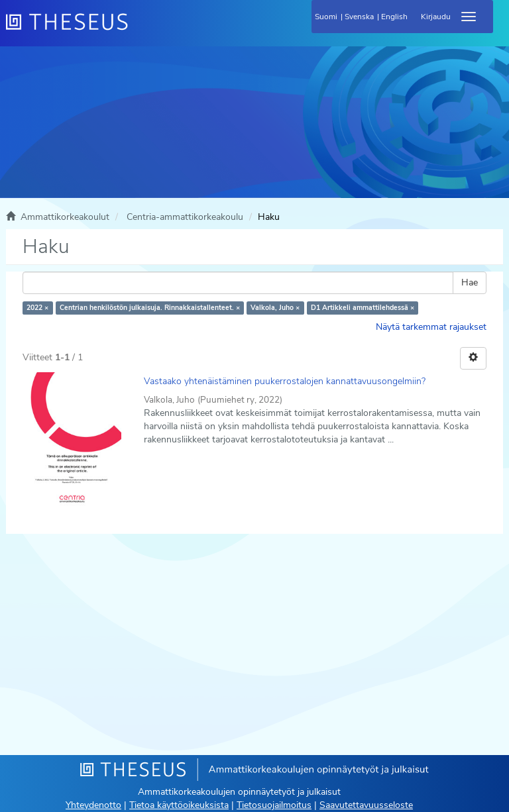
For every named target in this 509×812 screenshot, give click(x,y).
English (394, 17)
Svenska (359, 17)
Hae (470, 282)
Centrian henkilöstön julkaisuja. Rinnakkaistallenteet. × (150, 308)
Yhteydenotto (93, 805)
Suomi (326, 17)
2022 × (37, 308)
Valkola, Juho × (275, 308)
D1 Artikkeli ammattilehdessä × (363, 308)
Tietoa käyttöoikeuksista (179, 805)
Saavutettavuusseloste (366, 805)
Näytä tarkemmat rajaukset (431, 327)
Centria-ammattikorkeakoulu (185, 217)
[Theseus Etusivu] (139, 30)
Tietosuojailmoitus (274, 805)
